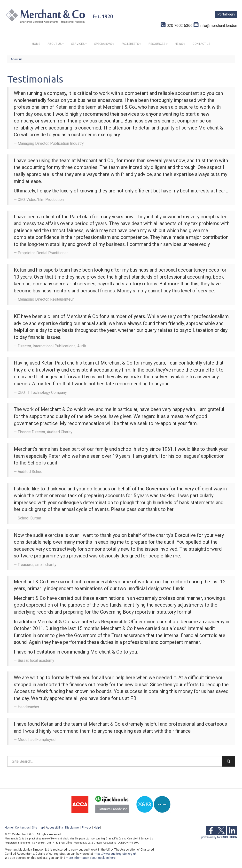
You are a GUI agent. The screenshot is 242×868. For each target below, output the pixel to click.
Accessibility (54, 828)
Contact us (201, 44)
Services (79, 44)
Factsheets (131, 44)
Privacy (87, 828)
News (180, 44)
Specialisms (104, 44)
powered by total (219, 837)
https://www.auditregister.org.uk (115, 854)
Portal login (226, 14)
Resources (158, 44)
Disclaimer (72, 828)
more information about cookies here (91, 858)
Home (36, 44)
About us (56, 44)
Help (97, 828)
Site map (38, 828)
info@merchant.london (215, 26)
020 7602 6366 (177, 26)
